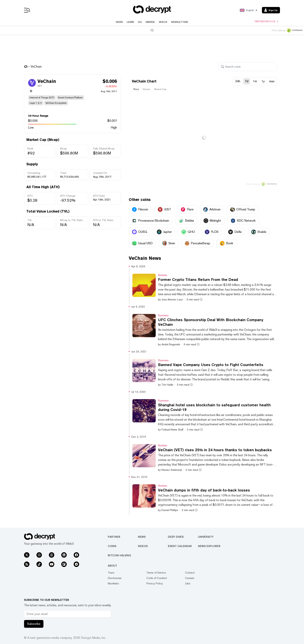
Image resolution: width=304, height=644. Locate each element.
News (119, 22)
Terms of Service (156, 573)
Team (111, 573)
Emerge (150, 22)
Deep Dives (176, 537)
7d (247, 81)
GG (140, 22)
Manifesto (113, 583)
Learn (130, 22)
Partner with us (266, 21)
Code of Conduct (157, 578)
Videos (163, 22)
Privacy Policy (155, 583)
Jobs (188, 583)
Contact (190, 573)
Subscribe (34, 624)
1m (255, 81)
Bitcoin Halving (119, 555)
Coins (112, 546)
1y (263, 81)
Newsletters (180, 22)
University (206, 537)
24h (238, 81)
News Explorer (209, 546)
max (272, 81)
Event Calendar (180, 546)
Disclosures (115, 578)
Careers (190, 578)
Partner (114, 537)
